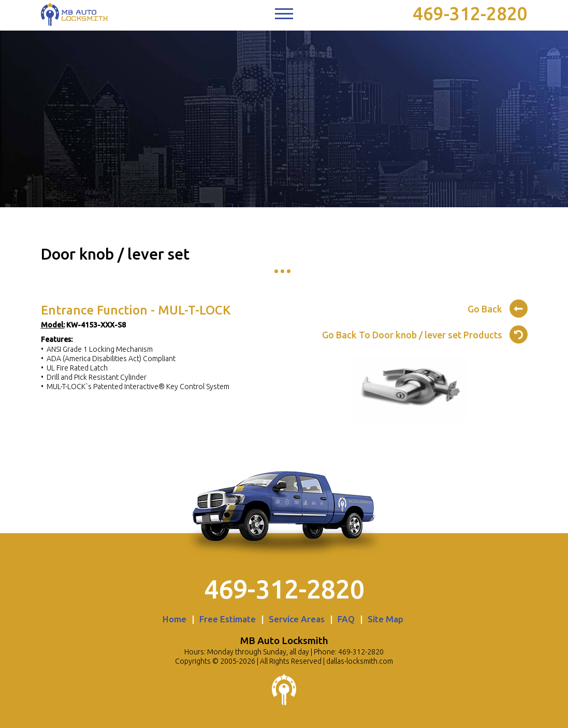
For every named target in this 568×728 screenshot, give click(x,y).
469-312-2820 (470, 13)
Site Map (385, 619)
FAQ (346, 619)
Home (174, 619)
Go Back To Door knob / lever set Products (425, 333)
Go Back (498, 307)
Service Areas (297, 619)
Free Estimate (228, 619)
